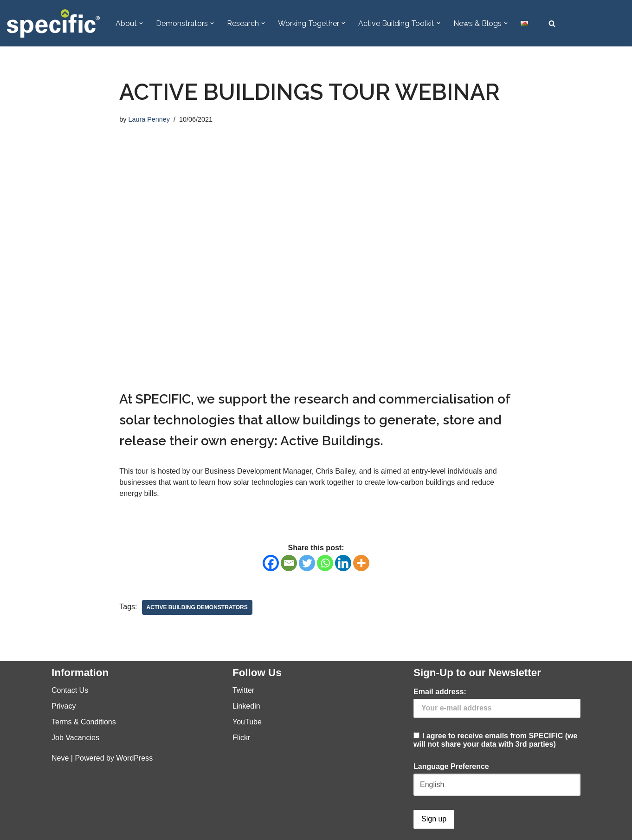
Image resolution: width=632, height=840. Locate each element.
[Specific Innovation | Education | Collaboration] (53, 23)
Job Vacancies (75, 738)
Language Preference (451, 766)
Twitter (243, 690)
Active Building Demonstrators (197, 607)
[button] (141, 23)
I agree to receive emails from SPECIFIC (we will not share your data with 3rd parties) (497, 718)
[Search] (552, 23)
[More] (361, 563)
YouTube (247, 722)
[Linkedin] (343, 563)
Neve (60, 758)
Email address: (440, 692)
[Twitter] (307, 563)
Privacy (64, 706)
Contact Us (70, 690)
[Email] (289, 563)
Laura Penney (149, 119)
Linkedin (246, 706)
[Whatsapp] (325, 563)
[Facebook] (271, 563)
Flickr (241, 738)
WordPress (134, 758)
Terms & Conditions (84, 722)
